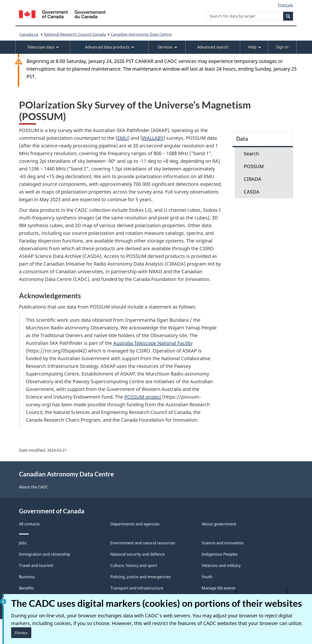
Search (251, 154)
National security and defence (137, 554)
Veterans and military (221, 565)
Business (27, 577)
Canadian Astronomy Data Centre (141, 34)
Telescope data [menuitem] (43, 47)
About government (219, 524)
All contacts (29, 524)
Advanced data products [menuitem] (110, 47)
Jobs (23, 543)
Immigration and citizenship (45, 554)
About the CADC (34, 487)
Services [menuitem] (167, 47)
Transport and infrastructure (137, 588)
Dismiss (21, 633)
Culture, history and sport (134, 565)
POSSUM (254, 166)
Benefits (26, 588)
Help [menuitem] (255, 47)
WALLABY (153, 138)
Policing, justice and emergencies (141, 577)
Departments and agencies (135, 524)
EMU (123, 138)
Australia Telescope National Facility (153, 343)
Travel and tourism (36, 565)
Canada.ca (29, 34)
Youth (207, 577)
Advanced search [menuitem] (213, 47)
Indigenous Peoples (220, 554)
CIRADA (253, 179)
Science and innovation (223, 543)
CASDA (252, 192)
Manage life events (219, 588)
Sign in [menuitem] (282, 47)
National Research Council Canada (75, 34)
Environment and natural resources (143, 543)
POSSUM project (143, 397)
